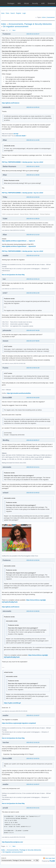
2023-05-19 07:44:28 (33, 330)
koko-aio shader (21, 136)
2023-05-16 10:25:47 (33, 34)
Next (14, 30)
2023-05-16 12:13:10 (33, 235)
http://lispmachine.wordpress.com (12, 842)
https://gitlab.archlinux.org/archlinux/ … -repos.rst (18, 241)
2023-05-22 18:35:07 (33, 784)
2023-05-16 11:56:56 (33, 175)
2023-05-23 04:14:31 (33, 808)
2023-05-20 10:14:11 (33, 467)
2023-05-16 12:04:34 (33, 197)
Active (44, 17)
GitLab (26, 3)
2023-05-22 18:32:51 (33, 758)
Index (3, 13)
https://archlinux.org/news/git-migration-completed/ (19, 723)
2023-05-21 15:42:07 (33, 715)
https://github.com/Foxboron (11, 103)
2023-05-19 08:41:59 (33, 368)
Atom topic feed (50, 858)
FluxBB (52, 861)
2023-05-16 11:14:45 (33, 140)
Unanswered (51, 17)
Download (51, 3)
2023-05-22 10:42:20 (33, 742)
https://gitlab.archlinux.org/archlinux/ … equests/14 (19, 246)
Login (24, 13)
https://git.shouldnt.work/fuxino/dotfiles (19, 393)
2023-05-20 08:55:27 (33, 440)
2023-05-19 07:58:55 (33, 341)
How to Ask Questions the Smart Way (13, 275)
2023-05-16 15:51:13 (33, 279)
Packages (11, 3)
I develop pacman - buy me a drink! (33, 162)
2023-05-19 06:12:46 (33, 293)
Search (13, 13)
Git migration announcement (16, 26)
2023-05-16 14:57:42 (33, 256)
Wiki (19, 3)
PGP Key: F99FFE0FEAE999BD (11, 162)
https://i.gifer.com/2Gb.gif (12, 703)
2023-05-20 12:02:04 (33, 560)
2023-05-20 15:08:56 (33, 611)
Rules (8, 13)
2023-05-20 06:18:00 (33, 398)
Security (35, 3)
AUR (43, 3)
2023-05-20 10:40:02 (33, 493)
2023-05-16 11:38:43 (33, 166)
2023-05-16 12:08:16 (33, 219)
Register (19, 13)
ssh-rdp (16, 134)
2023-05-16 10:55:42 (33, 107)
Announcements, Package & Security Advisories (30, 24)
